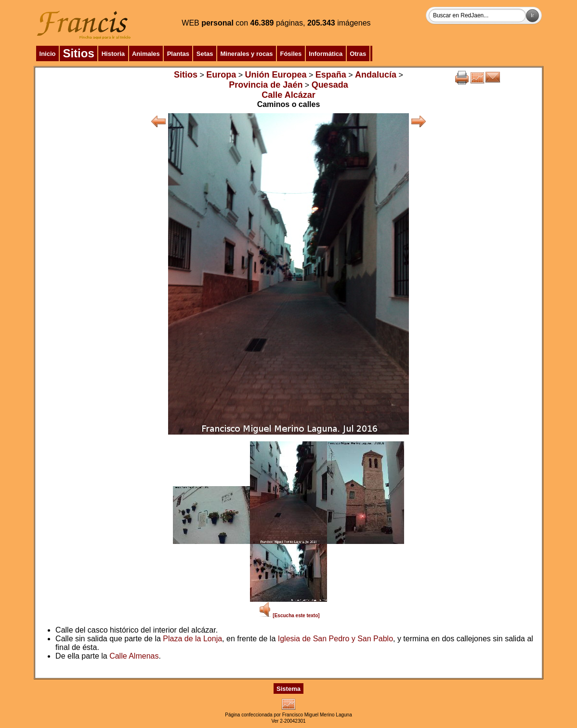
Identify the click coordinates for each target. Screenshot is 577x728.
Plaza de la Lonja (192, 639)
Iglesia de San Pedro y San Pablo (335, 639)
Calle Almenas (134, 656)
